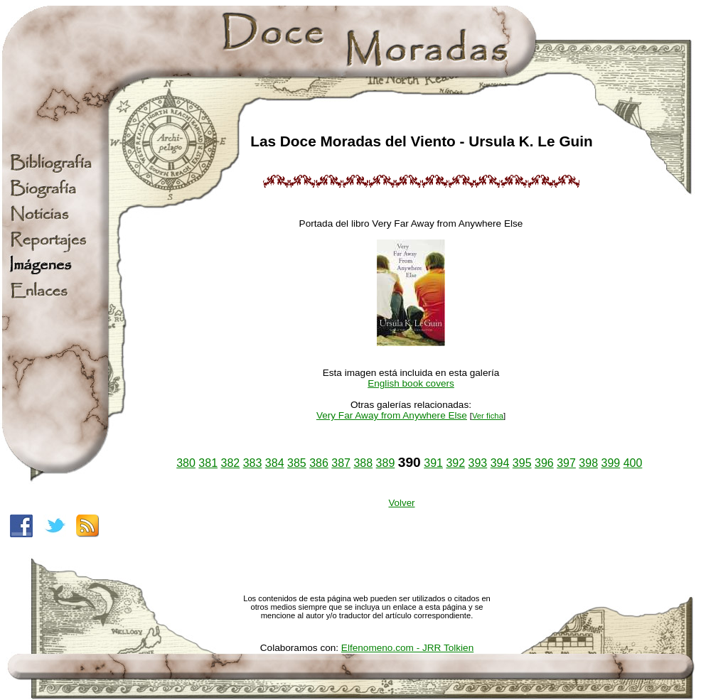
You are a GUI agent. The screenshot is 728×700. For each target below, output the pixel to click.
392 (455, 463)
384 (275, 463)
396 (544, 463)
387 (341, 463)
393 (478, 463)
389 (386, 463)
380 (186, 463)
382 (231, 463)
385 (297, 463)
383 (253, 463)
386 (319, 463)
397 (566, 463)
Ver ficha (488, 416)
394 (500, 463)
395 (522, 463)
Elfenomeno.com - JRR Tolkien (407, 648)
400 (633, 463)
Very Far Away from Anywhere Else (392, 415)
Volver (401, 503)
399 (610, 463)
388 (363, 463)
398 (588, 463)
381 (208, 463)
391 (433, 463)
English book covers (411, 383)
